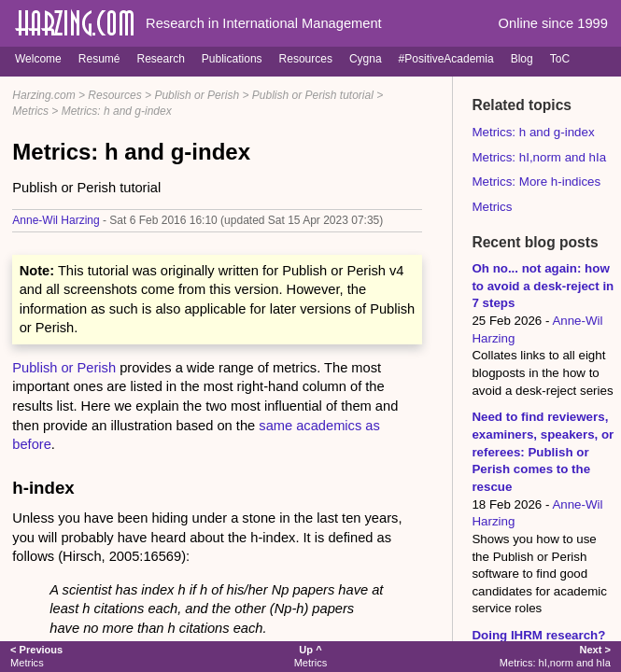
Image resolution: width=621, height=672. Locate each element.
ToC (560, 59)
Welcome (38, 59)
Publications (232, 59)
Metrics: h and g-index (117, 111)
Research (160, 59)
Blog (522, 59)
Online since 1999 (553, 23)
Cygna (366, 59)
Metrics (30, 111)
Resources (306, 59)
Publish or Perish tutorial (313, 95)
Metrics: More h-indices (536, 182)
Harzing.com (43, 95)
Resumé (99, 59)
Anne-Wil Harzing (56, 220)
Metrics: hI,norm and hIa (539, 157)
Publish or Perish (197, 95)
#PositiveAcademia (446, 59)
